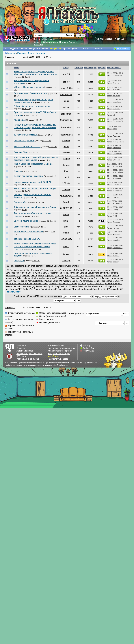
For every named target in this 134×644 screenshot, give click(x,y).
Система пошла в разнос (26, 221)
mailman (26, 276)
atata (75, 286)
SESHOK (66, 141)
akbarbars (118, 278)
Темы (69, 35)
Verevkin (108, 284)
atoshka (107, 276)
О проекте (21, 345)
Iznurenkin (117, 148)
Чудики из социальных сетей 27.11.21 (32, 182)
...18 (53, 221)
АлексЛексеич (72, 278)
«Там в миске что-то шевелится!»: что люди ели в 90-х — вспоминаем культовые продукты (35, 247)
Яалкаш (66, 254)
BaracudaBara (91, 289)
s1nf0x (76, 270)
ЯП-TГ (86, 49)
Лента (23, 49)
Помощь (64, 42)
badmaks (114, 273)
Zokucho (116, 222)
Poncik (66, 202)
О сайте (38, 42)
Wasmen (37, 284)
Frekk (115, 216)
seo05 (61, 278)
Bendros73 (77, 281)
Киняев (29, 284)
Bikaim (9, 281)
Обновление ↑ (114, 68)
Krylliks (16, 281)
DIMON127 (117, 185)
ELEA (69, 286)
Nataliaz (9, 286)
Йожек (37, 289)
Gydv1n (97, 278)
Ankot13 (103, 286)
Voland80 (117, 234)
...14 (28, 130)
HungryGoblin (66, 88)
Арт (65, 49)
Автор (66, 68)
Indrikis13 (99, 284)
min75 (34, 276)
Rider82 (99, 276)
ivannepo (66, 261)
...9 (15, 90)
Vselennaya (44, 278)
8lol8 (66, 227)
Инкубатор (56, 49)
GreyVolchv (60, 286)
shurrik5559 (118, 102)
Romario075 (118, 121)
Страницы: (10, 57)
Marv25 (66, 74)
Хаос (44, 49)
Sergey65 (62, 289)
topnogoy (31, 286)
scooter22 (95, 281)
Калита (116, 228)
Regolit (44, 289)
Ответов (79, 68)
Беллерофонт (12, 273)
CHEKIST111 (66, 208)
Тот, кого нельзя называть (27, 239)
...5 (40, 120)
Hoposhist (49, 276)
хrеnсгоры (103, 270)
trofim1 (66, 221)
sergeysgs (92, 270)
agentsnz (79, 289)
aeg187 (66, 82)
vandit (45, 284)
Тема (16, 68)
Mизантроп (118, 166)
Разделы (13, 49)
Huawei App (89, 351)
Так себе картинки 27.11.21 (27, 147)
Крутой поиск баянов (45, 39)
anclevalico (117, 203)
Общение (34, 49)
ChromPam (117, 154)
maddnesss (118, 75)
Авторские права (25, 351)
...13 (42, 153)
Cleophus (118, 284)
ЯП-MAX (98, 49)
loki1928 (82, 284)
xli (114, 115)
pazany (116, 262)
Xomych (66, 165)
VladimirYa (28, 289)
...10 (28, 109)
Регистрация (104, 39)
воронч (54, 270)
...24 (28, 167)
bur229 (83, 270)
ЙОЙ (19, 276)
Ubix (66, 171)
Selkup (20, 278)
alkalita (34, 278)
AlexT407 (80, 276)
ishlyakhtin (74, 273)
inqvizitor (112, 286)
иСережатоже (65, 270)
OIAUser (116, 197)
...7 (36, 115)
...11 (16, 179)
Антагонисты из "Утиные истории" (31, 93)
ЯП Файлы (73, 49)
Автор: (110, 75)
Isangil (24, 281)
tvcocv (41, 276)
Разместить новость (58, 359)
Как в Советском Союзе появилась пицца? (35, 189)
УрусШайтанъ (66, 196)
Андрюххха (107, 278)
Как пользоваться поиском (61, 348)
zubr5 (66, 177)
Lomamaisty (66, 239)
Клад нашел (20, 120)
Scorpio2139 (66, 120)
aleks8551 (70, 276)
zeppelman (66, 114)
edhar (66, 147)
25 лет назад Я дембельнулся (28, 232)
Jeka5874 (57, 281)
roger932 (17, 289)
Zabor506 (82, 286)
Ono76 (66, 215)
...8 (47, 102)
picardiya (117, 240)
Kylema (38, 273)
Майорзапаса (119, 142)
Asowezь (117, 136)
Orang (115, 210)
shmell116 (63, 273)
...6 (55, 147)
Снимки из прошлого (24, 141)
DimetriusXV (104, 289)
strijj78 (71, 289)
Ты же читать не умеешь (26, 135)
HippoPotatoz (66, 135)
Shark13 (116, 83)
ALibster (73, 284)
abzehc (9, 289)
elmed (9, 284)
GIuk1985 (59, 276)
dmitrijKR (104, 273)
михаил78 (38, 270)
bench (66, 247)
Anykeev (66, 152)
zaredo (86, 281)
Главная (11, 53)
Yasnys (31, 281)
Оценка (102, 68)
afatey (90, 278)
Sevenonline (118, 248)
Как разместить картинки (60, 351)
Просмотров (90, 68)
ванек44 (116, 96)
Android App (89, 348)
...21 (39, 83)
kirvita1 (96, 273)
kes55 (112, 270)
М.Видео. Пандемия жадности (29, 87)
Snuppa (66, 159)
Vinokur (83, 273)
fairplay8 (67, 281)
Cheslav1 (53, 284)
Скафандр (19, 261)
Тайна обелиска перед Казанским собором (35, 207)
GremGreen (93, 286)
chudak (90, 284)
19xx (119, 286)
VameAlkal (11, 276)
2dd (90, 273)
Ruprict (66, 101)
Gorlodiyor (53, 273)
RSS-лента (22, 356)
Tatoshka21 (118, 90)
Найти (81, 35)
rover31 (54, 278)
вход (121, 39)
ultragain (116, 160)
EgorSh (51, 286)
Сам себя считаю (22, 227)
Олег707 (119, 281)
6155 (46, 57)
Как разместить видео (59, 354)
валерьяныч (18, 284)
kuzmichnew (20, 286)
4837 (38, 57)
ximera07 (53, 289)
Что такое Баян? (56, 345)
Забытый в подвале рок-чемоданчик (32, 106)
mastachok (11, 278)
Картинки (41, 53)
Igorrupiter (90, 276)
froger (47, 270)
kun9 (45, 273)
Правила (73, 42)
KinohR (29, 270)
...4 (28, 77)
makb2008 (64, 284)
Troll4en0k (117, 178)
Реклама (38, 45)
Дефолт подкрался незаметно (29, 176)
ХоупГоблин (118, 172)
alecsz (27, 278)
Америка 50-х (20, 152)
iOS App (87, 345)
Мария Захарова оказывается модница (33, 164)
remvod (23, 273)
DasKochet (66, 127)
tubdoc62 (66, 107)
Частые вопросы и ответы (29, 354)
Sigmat (83, 278)
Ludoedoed (41, 286)
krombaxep (117, 191)
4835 (25, 57)
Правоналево (107, 281)
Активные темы (50, 42)
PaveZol (48, 281)
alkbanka (39, 281)
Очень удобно (21, 202)
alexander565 (117, 289)
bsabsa (115, 276)
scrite (115, 129)
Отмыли (18, 171)
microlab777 (66, 95)
